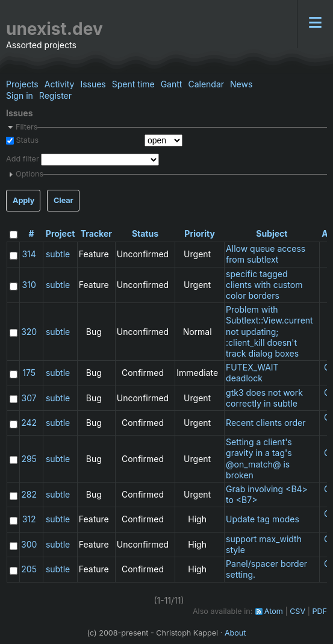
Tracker (96, 233)
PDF (319, 611)
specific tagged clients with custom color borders (264, 285)
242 (29, 423)
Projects (22, 84)
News (241, 84)
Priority (200, 233)
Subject (272, 233)
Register (55, 95)
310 (29, 285)
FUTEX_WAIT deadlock (252, 373)
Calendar (206, 84)
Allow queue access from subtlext (266, 254)
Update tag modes (263, 519)
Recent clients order (266, 423)
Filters (26, 127)
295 (29, 459)
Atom (274, 611)
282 (29, 494)
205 (29, 569)
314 (29, 254)
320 (29, 332)
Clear (64, 200)
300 (29, 544)
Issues (93, 84)
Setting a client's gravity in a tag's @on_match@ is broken (259, 458)
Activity (60, 84)
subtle (58, 254)
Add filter (23, 159)
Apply (23, 200)
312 (29, 519)
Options (30, 174)
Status (26, 140)
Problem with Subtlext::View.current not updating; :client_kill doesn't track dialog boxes (269, 331)
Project (61, 233)
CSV (297, 611)
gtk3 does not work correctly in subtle (264, 398)
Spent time (133, 84)
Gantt (172, 84)
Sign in (20, 95)
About (235, 633)
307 (29, 398)
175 (29, 373)
